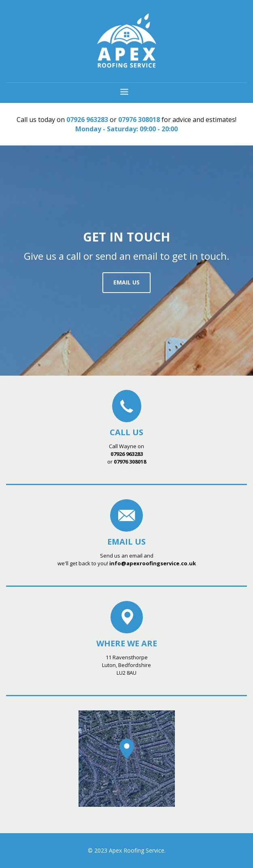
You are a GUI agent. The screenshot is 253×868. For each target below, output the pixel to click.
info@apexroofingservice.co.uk (153, 563)
